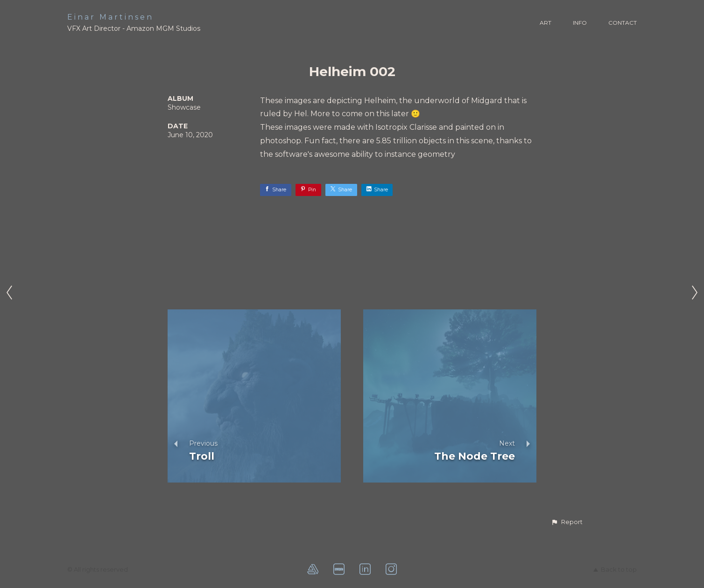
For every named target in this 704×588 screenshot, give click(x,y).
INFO (580, 23)
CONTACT (623, 23)
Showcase (184, 107)
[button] (567, 522)
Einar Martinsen (110, 17)
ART (546, 23)
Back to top (615, 569)
